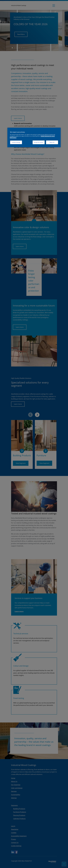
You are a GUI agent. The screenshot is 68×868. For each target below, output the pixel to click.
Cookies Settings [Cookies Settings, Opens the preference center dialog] (16, 142)
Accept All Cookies (39, 142)
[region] (34, 138)
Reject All (52, 142)
